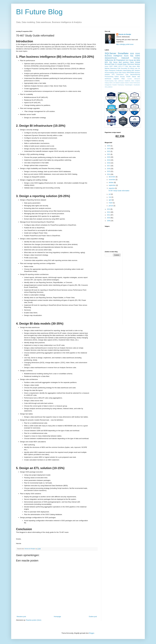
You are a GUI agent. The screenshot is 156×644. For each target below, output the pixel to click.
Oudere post (93, 617)
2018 (109, 163)
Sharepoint (112, 70)
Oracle (131, 83)
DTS (113, 74)
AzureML (130, 79)
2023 (109, 149)
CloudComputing (109, 81)
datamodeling (127, 70)
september (112, 185)
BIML (138, 66)
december (112, 177)
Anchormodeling (109, 73)
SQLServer (110, 53)
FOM (119, 68)
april (110, 200)
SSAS (138, 54)
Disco (133, 81)
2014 (109, 174)
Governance (120, 74)
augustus (112, 188)
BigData (107, 68)
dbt (135, 60)
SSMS (115, 66)
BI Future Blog (39, 12)
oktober (111, 183)
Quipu (125, 64)
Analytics (137, 70)
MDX (106, 62)
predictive (110, 87)
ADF (133, 70)
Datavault (125, 58)
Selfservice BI (110, 60)
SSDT (111, 66)
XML (106, 87)
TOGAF (128, 77)
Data (113, 64)
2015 (109, 171)
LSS (114, 83)
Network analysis (120, 83)
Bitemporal (137, 79)
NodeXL (127, 83)
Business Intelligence (114, 56)
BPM (128, 73)
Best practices (124, 62)
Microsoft (108, 64)
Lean (127, 74)
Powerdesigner (129, 85)
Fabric (132, 62)
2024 (109, 146)
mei (110, 197)
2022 (109, 151)
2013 (109, 209)
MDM (138, 60)
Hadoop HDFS (109, 83)
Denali (131, 60)
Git (129, 68)
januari (111, 206)
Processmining (109, 77)
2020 (109, 157)
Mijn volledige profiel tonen (125, 44)
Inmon (107, 66)
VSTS (120, 66)
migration (116, 79)
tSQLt (123, 79)
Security (122, 77)
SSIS (132, 54)
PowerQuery (121, 85)
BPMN (132, 73)
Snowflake (123, 53)
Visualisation (137, 85)
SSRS (138, 56)
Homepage (57, 617)
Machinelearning (135, 74)
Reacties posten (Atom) (34, 620)
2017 (109, 166)
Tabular (134, 77)
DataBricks (127, 81)
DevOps (137, 58)
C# (116, 64)
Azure (126, 56)
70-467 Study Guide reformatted (119, 191)
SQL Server (113, 62)
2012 (109, 212)
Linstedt (120, 64)
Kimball (138, 62)
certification (119, 70)
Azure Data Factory (121, 73)
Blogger (92, 633)
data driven (133, 66)
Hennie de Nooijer (125, 34)
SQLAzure (131, 64)
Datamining (113, 68)
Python (117, 77)
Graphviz (138, 81)
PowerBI (115, 85)
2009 (109, 221)
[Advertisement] (134, 287)
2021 (109, 154)
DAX (127, 60)
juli (110, 194)
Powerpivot (121, 60)
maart (111, 203)
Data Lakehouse (119, 81)
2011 (109, 215)
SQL (132, 56)
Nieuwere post (21, 617)
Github (132, 68)
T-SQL (126, 66)
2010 (109, 218)
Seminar (137, 64)
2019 (109, 160)
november (112, 180)
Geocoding (124, 68)
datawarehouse (111, 58)
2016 (109, 169)
